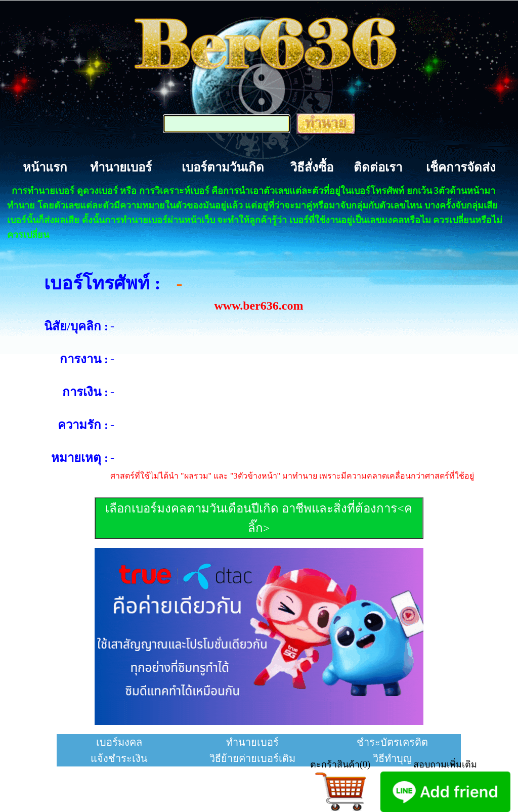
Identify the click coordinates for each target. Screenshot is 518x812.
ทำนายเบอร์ (121, 167)
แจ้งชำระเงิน (119, 758)
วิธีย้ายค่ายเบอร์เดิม (252, 758)
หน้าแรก (45, 167)
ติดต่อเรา (378, 167)
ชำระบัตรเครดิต (392, 742)
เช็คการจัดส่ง (461, 167)
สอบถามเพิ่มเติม (445, 764)
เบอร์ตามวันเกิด (223, 167)
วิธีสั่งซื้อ (312, 167)
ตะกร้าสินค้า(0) (340, 764)
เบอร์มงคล (119, 742)
